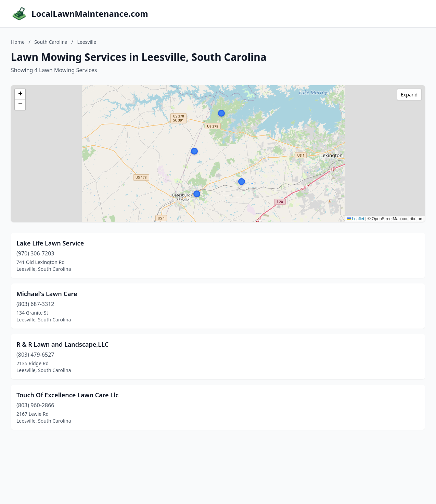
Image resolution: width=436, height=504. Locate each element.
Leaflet (355, 219)
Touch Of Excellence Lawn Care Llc (67, 395)
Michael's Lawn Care (47, 294)
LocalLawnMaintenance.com (90, 14)
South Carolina (51, 42)
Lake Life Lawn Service (50, 243)
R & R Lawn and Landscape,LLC (62, 344)
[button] (221, 113)
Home (18, 42)
